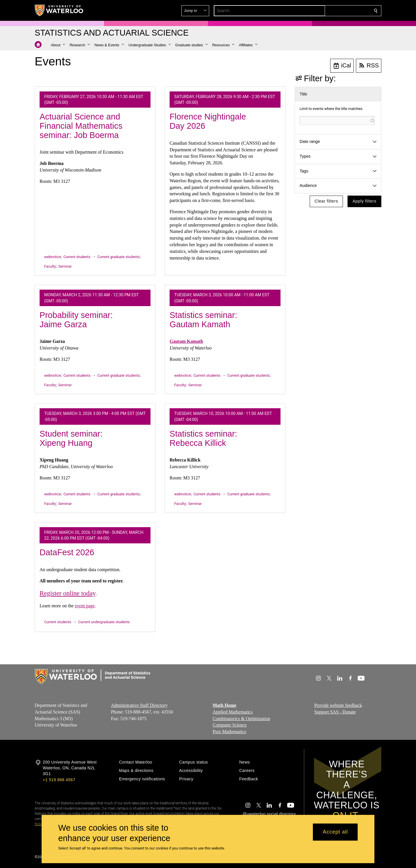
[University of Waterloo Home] (59, 10)
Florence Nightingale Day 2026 (208, 121)
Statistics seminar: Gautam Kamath (203, 320)
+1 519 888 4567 (59, 780)
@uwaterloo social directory (269, 814)
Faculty (50, 266)
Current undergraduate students (104, 622)
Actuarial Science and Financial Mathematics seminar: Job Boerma (81, 126)
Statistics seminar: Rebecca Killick (203, 438)
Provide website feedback (338, 705)
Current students (77, 257)
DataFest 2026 (67, 552)
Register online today (67, 593)
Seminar (65, 266)
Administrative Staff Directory (139, 705)
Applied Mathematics (233, 712)
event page (85, 606)
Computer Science (230, 725)
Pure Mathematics (229, 732)
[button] (334, 11)
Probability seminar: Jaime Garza (76, 320)
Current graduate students (118, 257)
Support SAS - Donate (335, 712)
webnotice (53, 257)
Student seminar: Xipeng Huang (71, 438)
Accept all (335, 832)
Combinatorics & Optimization (241, 718)
